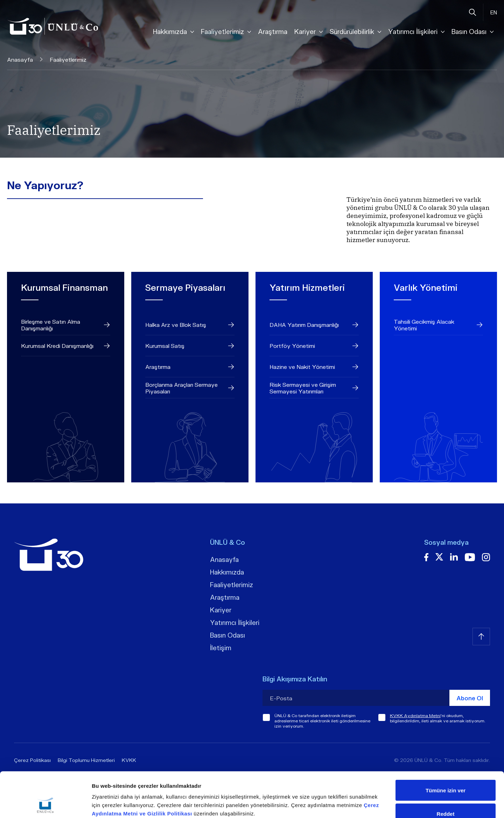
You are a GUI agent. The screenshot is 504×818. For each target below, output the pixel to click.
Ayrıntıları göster (361, 804)
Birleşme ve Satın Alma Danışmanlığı (66, 325)
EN (494, 12)
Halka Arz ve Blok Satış (190, 325)
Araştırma (273, 32)
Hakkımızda (227, 572)
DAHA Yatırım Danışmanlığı (314, 325)
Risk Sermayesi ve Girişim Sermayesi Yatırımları (314, 388)
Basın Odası (227, 635)
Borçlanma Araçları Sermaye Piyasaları (190, 388)
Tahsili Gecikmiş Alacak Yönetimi (438, 325)
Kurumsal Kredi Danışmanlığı (66, 346)
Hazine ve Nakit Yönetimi (314, 367)
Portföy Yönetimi (314, 346)
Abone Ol (470, 698)
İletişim (221, 648)
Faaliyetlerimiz (232, 585)
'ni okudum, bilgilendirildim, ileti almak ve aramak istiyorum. (438, 718)
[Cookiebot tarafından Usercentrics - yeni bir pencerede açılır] (45, 804)
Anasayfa (25, 59)
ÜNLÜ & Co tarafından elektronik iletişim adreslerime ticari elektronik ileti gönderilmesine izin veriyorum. (322, 721)
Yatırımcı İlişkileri (235, 623)
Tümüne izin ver (446, 748)
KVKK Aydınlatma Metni (415, 716)
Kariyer (221, 610)
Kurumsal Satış (190, 346)
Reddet (446, 772)
